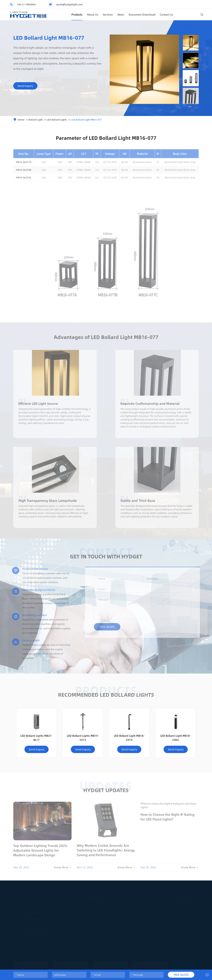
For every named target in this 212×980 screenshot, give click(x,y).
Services (108, 15)
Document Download (142, 15)
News (121, 15)
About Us (93, 15)
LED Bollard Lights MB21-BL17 (37, 738)
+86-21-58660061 (27, 4)
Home (21, 120)
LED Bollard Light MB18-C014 (129, 738)
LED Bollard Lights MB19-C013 (83, 738)
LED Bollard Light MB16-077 (86, 120)
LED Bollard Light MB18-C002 (176, 738)
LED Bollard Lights (57, 120)
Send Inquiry (25, 86)
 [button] (190, 106)
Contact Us (167, 15)
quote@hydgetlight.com (69, 4)
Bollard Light (36, 120)
